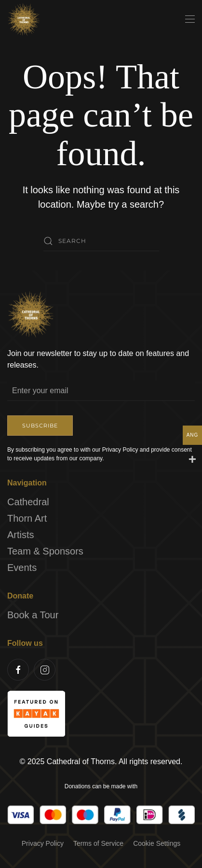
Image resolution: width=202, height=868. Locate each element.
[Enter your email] (101, 391)
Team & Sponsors (45, 552)
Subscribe (40, 426)
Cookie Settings (157, 843)
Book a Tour (33, 615)
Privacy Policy (43, 843)
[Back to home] (24, 19)
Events (22, 568)
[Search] (101, 241)
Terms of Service (98, 843)
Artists (21, 535)
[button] (190, 19)
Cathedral (28, 502)
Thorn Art (27, 519)
